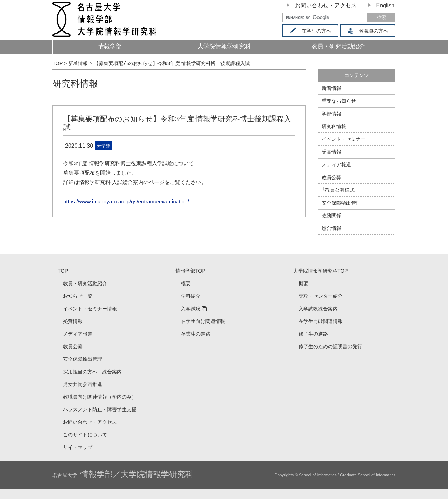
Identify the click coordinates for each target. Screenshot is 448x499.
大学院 (103, 146)
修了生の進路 (313, 334)
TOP (63, 271)
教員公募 (331, 177)
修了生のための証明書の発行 (330, 346)
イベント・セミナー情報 (90, 309)
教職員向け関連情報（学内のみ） (100, 397)
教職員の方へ (370, 31)
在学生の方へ (313, 31)
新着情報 (331, 88)
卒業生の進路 (196, 334)
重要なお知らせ (339, 101)
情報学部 (110, 46)
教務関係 (331, 216)
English (385, 5)
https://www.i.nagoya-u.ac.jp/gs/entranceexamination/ (126, 201)
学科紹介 (191, 296)
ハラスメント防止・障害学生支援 (100, 409)
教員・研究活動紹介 (350, 48)
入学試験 (191, 309)
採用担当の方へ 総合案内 (92, 372)
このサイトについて (85, 435)
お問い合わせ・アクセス (326, 5)
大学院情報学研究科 (224, 46)
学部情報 (331, 114)
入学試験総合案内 (318, 309)
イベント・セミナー (344, 139)
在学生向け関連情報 (203, 321)
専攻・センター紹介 (321, 296)
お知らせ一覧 (78, 296)
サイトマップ (78, 447)
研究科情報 (75, 84)
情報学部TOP (191, 271)
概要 (186, 283)
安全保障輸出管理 (341, 203)
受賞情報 (331, 152)
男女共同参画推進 (83, 384)
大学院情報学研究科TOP (320, 271)
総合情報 (331, 228)
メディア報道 (336, 164)
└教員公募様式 (338, 190)
